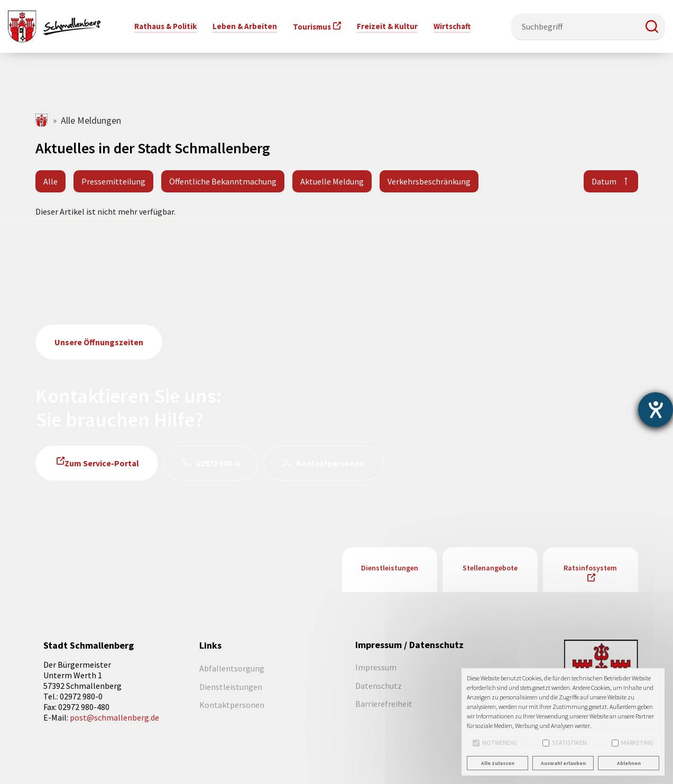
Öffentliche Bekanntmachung (223, 181)
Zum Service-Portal (102, 463)
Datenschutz (379, 686)
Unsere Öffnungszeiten (99, 342)
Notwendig (495, 743)
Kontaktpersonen (330, 463)
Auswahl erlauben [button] (563, 763)
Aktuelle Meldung (332, 181)
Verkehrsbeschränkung (429, 181)
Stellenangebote (490, 568)
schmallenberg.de (42, 120)
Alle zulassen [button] (498, 763)
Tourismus (312, 27)
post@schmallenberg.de (114, 717)
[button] (652, 26)
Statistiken (565, 743)
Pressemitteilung (113, 181)
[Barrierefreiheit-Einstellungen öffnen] (656, 410)
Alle (50, 181)
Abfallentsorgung (232, 668)
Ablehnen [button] (629, 763)
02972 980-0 (218, 463)
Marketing (633, 743)
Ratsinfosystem (590, 568)
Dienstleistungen (390, 568)
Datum (604, 181)
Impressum (376, 667)
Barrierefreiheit (384, 704)
